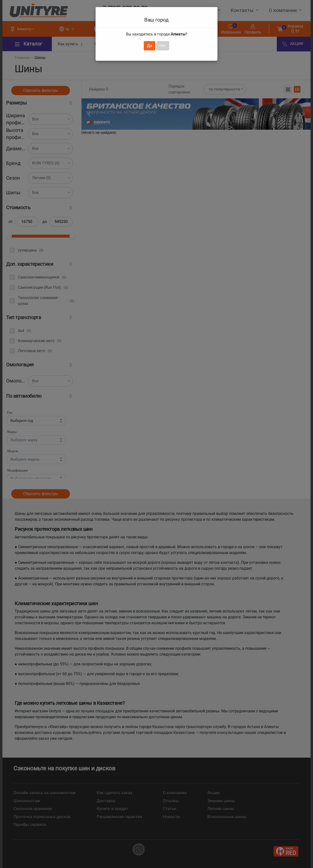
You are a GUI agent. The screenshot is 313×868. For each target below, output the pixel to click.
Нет (163, 46)
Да (150, 46)
